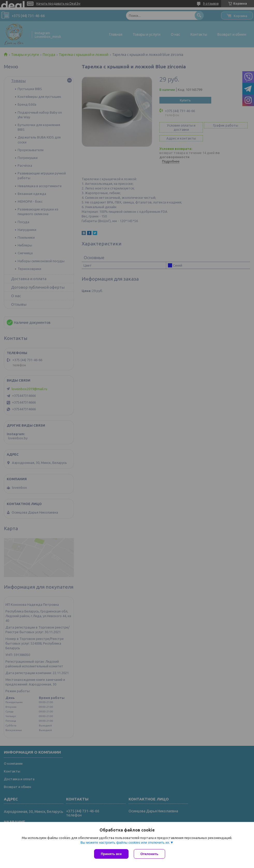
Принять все (111, 854)
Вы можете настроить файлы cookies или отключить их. (125, 843)
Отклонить (149, 854)
